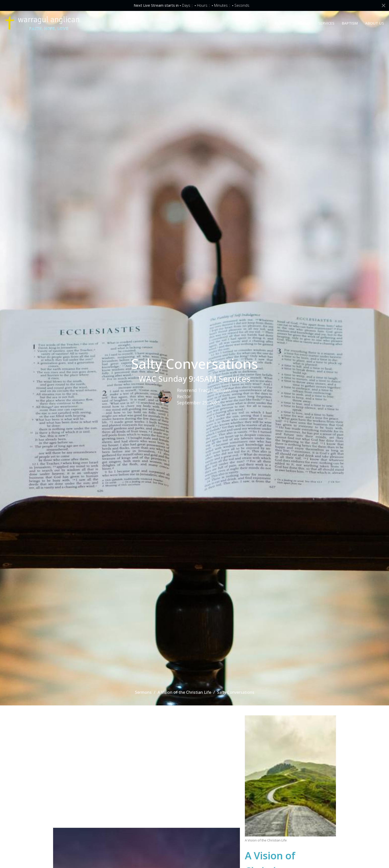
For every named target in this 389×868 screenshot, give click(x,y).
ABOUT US (375, 23)
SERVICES (326, 23)
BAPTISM (350, 23)
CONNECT (302, 23)
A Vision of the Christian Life (184, 692)
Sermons (143, 692)
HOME (281, 23)
